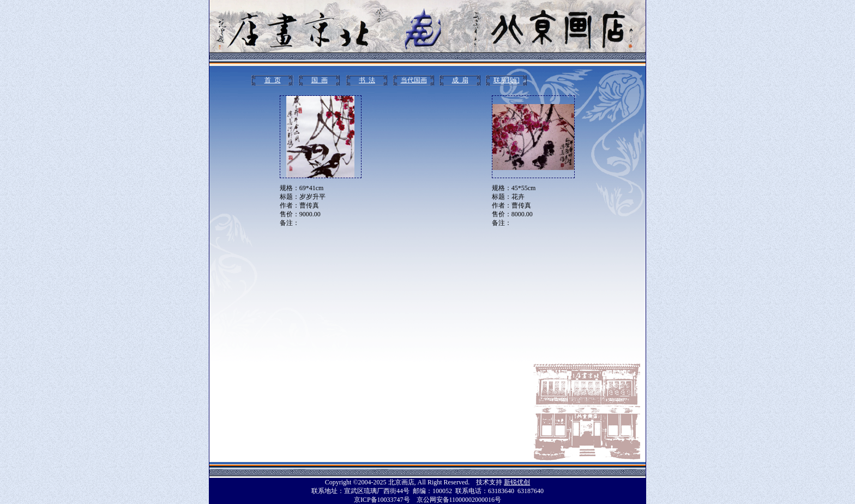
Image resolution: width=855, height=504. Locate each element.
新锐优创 (517, 482)
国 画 (320, 80)
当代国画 (414, 80)
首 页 (273, 80)
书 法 (367, 80)
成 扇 (460, 80)
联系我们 (507, 80)
